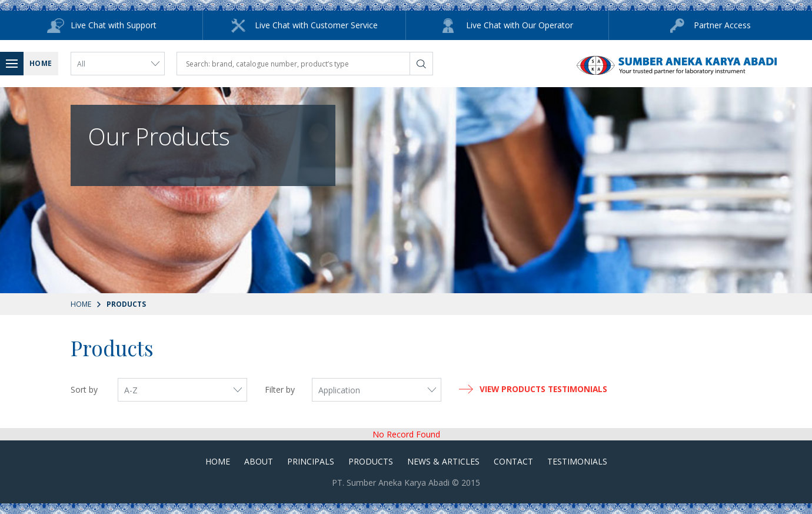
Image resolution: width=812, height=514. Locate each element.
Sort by (84, 389)
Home (81, 304)
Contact (513, 461)
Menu (15, 63)
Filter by (280, 389)
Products (371, 461)
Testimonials (577, 461)
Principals (311, 461)
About (259, 461)
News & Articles (443, 461)
